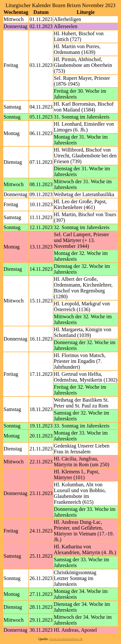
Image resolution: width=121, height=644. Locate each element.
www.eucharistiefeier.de (66, 639)
